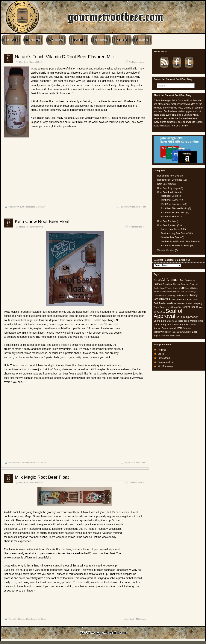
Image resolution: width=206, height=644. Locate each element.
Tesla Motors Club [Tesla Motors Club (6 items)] (193, 321)
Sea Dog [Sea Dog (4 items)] (161, 312)
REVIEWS (33, 40)
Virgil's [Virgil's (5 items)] (157, 335)
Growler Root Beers (171, 237)
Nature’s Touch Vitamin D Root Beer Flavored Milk (65, 57)
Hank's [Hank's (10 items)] (184, 295)
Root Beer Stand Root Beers (175, 246)
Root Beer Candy (170, 200)
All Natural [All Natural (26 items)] (170, 280)
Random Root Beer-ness (170, 180)
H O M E (11, 40)
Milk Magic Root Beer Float (42, 477)
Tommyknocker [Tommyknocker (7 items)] (162, 332)
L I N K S (142, 40)
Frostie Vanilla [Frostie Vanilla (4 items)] (160, 296)
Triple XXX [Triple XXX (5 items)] (176, 332)
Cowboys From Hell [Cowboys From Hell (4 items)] (190, 284)
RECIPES (101, 40)
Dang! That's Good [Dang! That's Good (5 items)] (169, 288)
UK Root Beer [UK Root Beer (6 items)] (190, 332)
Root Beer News (165, 184)
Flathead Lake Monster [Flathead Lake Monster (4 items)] (170, 292)
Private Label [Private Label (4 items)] (166, 307)
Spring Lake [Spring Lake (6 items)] (160, 321)
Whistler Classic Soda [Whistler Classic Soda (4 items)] (170, 335)
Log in (161, 354)
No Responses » (137, 62)
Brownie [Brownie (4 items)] (191, 280)
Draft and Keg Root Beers (174, 233)
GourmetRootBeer (26, 207)
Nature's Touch (139, 207)
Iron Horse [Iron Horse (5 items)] (181, 300)
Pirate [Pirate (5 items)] (156, 307)
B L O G (121, 40)
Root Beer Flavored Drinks (31, 62)
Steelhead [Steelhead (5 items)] (172, 321)
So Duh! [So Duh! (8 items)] (181, 317)
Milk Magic (141, 619)
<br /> (135, 341)
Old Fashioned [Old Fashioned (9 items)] (163, 303)
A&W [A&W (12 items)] (157, 280)
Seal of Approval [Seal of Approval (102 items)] (168, 313)
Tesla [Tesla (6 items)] (180, 321)
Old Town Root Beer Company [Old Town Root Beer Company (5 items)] (187, 304)
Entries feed (164, 358)
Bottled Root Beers (171, 229)
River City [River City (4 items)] (177, 307)
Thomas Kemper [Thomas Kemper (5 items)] (180, 324)
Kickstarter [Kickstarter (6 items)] (193, 299)
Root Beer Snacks (170, 217)
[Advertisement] (75, 167)
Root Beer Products (167, 192)
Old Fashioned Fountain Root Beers (179, 241)
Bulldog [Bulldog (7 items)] (158, 284)
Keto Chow (141, 463)
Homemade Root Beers (169, 176)
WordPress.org (165, 366)
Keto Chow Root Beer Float (42, 221)
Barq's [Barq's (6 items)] (183, 280)
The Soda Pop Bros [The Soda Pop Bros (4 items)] (162, 324)
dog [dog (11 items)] (181, 288)
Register (162, 350)
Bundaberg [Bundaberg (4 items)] (167, 284)
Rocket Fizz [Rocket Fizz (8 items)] (188, 307)
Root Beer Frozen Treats (173, 213)
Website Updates (166, 250)
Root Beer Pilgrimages (169, 188)
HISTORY (78, 40)
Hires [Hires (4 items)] (173, 300)
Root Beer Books (170, 196)
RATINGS (56, 40)
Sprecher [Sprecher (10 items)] (192, 317)
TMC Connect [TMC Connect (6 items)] (184, 328)
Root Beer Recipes (167, 221)
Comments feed (166, 362)
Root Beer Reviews (167, 225)
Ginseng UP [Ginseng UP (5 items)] (173, 296)
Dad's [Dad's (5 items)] (156, 288)
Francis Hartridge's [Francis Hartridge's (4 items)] (189, 292)
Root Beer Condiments (172, 204)
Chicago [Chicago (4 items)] (177, 284)
